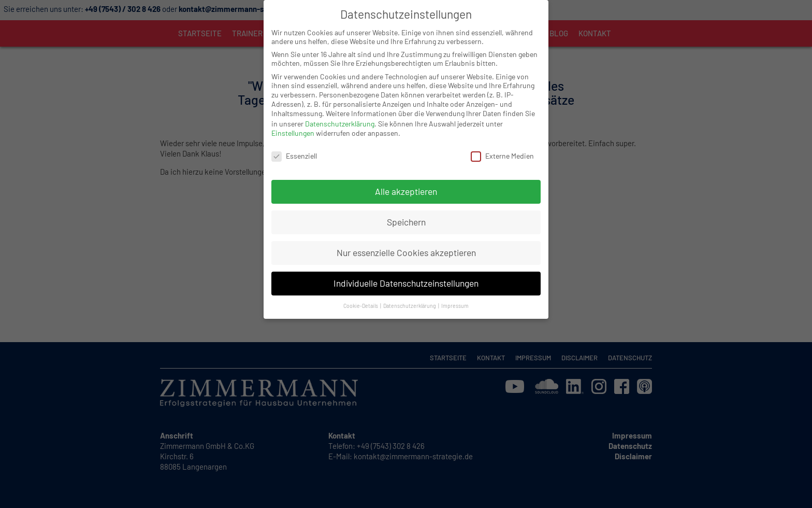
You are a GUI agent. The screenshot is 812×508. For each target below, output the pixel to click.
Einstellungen (293, 122)
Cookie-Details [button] (361, 295)
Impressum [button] (455, 295)
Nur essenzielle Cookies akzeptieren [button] (406, 242)
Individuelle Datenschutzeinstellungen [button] (406, 272)
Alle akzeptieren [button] (406, 180)
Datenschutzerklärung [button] (410, 295)
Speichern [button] (406, 211)
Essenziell (294, 145)
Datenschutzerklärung (340, 113)
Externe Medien (502, 145)
